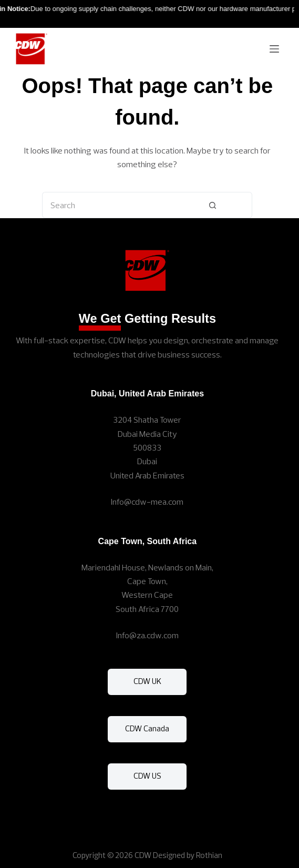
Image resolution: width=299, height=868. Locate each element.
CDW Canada (147, 728)
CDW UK (147, 681)
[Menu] (274, 49)
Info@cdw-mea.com (147, 502)
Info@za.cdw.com (147, 635)
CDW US (147, 776)
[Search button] (213, 205)
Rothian (209, 855)
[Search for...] (108, 205)
